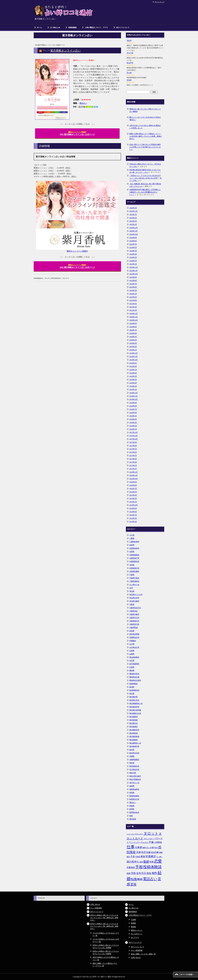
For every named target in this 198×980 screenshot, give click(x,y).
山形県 (132, 651)
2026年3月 (133, 208)
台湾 (131, 588)
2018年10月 (134, 399)
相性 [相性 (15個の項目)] (154, 873)
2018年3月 (133, 423)
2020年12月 (134, 314)
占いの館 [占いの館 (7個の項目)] (150, 848)
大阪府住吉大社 (135, 608)
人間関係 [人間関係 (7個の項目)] (158, 842)
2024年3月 (133, 257)
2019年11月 (134, 356)
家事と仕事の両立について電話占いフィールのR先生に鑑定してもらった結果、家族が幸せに (146, 136)
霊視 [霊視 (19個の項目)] (133, 884)
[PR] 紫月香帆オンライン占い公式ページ (77, 133)
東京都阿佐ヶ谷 (135, 743)
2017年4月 (133, 459)
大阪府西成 (134, 628)
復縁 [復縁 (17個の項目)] (146, 862)
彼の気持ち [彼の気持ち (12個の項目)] (133, 862)
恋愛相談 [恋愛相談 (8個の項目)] (131, 867)
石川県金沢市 (134, 769)
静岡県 (132, 809)
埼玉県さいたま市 (136, 594)
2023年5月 (133, 290)
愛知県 (132, 670)
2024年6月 (133, 248)
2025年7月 (133, 214)
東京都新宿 (134, 717)
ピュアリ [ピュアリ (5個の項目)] (137, 842)
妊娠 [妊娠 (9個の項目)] (148, 852)
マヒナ (129, 40)
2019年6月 (133, 373)
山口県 (132, 644)
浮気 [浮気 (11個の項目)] (133, 873)
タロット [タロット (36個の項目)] (151, 833)
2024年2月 (133, 261)
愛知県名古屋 (134, 677)
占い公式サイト (137, 934)
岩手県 (132, 661)
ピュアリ (130, 63)
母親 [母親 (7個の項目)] (129, 873)
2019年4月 (133, 380)
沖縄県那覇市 (134, 760)
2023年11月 (134, 271)
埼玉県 (132, 591)
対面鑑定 (133, 641)
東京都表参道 (134, 736)
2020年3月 (133, 343)
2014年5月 (133, 518)
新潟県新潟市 (134, 690)
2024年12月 (134, 228)
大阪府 (132, 604)
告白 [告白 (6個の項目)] (156, 848)
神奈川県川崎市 (135, 776)
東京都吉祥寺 (134, 707)
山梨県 (132, 654)
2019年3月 (133, 383)
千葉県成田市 (134, 581)
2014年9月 (133, 508)
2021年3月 (133, 304)
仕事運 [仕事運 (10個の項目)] (139, 847)
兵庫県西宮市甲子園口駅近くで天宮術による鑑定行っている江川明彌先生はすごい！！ (145, 192)
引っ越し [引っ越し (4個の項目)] (159, 857)
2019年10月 (134, 360)
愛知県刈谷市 (134, 674)
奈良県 (132, 631)
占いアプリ (135, 937)
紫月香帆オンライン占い (65, 50)
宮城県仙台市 (134, 637)
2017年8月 (133, 446)
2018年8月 (133, 406)
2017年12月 (134, 432)
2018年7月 (133, 409)
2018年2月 (133, 426)
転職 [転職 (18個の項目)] (134, 879)
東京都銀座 (134, 740)
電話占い (83, 103)
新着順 (133, 923)
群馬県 (132, 793)
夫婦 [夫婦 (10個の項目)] (138, 852)
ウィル (129, 73)
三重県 (132, 538)
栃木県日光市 (134, 753)
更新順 (133, 927)
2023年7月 (133, 284)
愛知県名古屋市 (135, 680)
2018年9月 (133, 403)
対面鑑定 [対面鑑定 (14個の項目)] (151, 856)
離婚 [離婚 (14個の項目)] (140, 879)
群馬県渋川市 (134, 799)
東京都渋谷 (134, 723)
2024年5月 (133, 251)
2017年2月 (133, 465)
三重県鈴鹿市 (134, 542)
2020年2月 (133, 347)
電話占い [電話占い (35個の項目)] (150, 879)
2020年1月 (133, 350)
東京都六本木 (134, 700)
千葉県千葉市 (134, 578)
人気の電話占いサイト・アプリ (96, 28)
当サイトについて (123, 28)
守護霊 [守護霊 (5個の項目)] (138, 857)
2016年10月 (134, 479)
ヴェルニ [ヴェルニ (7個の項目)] (145, 842)
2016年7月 (133, 489)
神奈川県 (133, 773)
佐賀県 (132, 545)
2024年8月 (133, 241)
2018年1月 (133, 429)
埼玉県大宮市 (134, 598)
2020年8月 (133, 327)
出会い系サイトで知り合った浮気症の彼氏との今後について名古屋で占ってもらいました (145, 147)
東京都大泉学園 (135, 710)
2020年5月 (133, 337)
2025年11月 (134, 211)
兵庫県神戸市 (134, 558)
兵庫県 (132, 552)
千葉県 (132, 575)
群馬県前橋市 (134, 796)
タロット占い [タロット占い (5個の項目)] (148, 839)
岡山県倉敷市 (134, 657)
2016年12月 (134, 472)
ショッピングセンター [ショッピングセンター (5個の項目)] (135, 834)
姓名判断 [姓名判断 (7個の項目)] (155, 852)
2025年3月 (133, 218)
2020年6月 (133, 333)
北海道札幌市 (134, 571)
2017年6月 (133, 452)
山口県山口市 (134, 647)
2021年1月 (133, 310)
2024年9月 (133, 238)
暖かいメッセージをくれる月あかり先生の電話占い (145, 118)
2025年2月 (133, 221)
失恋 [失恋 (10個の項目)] (144, 852)
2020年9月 (133, 323)
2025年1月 (133, 224)
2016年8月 (133, 485)
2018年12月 (134, 393)
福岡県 (132, 786)
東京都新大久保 (135, 713)
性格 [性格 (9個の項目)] (152, 862)
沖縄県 (132, 756)
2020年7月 (133, 330)
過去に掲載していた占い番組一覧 (143, 954)
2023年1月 (133, 294)
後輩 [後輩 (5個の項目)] (141, 862)
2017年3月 (133, 462)
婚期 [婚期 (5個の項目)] (161, 852)
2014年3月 (133, 522)
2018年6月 (133, 413)
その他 (132, 535)
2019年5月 (133, 376)
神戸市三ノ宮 (134, 783)
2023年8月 (133, 281)
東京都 (132, 694)
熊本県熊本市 (134, 766)
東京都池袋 (134, 720)
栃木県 (132, 750)
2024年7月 (133, 244)
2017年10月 (134, 439)
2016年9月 (133, 482)
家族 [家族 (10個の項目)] (143, 857)
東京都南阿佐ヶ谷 (136, 703)
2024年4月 (133, 254)
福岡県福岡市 (134, 789)
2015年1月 (133, 502)
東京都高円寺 (134, 746)
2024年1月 (133, 264)
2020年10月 (134, 320)
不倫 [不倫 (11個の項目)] (151, 842)
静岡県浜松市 (134, 812)
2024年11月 (134, 231)
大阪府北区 (134, 611)
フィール (130, 53)
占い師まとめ (55, 28)
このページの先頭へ (186, 974)
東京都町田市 (134, 730)
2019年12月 (134, 353)
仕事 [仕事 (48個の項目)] (131, 847)
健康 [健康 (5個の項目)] (144, 848)
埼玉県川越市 (134, 601)
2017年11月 (134, 436)
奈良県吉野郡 (134, 634)
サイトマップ (159, 2)
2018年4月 (133, 419)
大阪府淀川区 (134, 624)
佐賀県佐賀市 (134, 548)
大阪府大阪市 (134, 614)
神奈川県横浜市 (135, 779)
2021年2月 (133, 307)
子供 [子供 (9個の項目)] (133, 857)
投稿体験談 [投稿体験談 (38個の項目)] (152, 867)
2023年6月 (133, 287)
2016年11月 (134, 475)
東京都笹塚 (134, 733)
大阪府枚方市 (134, 621)
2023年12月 (134, 267)
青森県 (132, 806)
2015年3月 (133, 498)
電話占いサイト (137, 930)
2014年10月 (134, 505)
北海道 (132, 565)
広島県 (132, 667)
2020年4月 (133, 340)
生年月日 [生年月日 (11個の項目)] (141, 873)
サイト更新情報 (96, 908)
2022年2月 (133, 297)
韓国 (131, 816)
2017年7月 (133, 449)
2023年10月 (134, 274)
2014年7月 (133, 515)
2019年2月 (133, 386)
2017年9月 (133, 442)
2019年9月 (133, 363)
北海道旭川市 (134, 568)
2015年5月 (133, 492)
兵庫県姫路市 (134, 555)
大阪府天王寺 (134, 618)
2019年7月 (133, 370)
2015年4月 (133, 495)
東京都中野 (134, 697)
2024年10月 (134, 234)
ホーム (39, 28)
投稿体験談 (72, 28)
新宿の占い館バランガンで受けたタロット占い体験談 (145, 110)
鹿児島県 (133, 819)
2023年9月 (133, 277)
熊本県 (132, 763)
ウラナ (129, 80)
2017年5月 (133, 456)
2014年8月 (133, 512)
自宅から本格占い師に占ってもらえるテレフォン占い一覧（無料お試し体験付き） (104, 918)
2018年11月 (134, 396)
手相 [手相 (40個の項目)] (139, 867)
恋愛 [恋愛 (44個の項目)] (158, 861)
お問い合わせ (95, 904)
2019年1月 (133, 389)
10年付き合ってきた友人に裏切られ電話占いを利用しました (145, 127)
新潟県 (132, 687)
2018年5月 (133, 416)
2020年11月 (134, 317)
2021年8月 (133, 300)
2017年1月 (133, 469)
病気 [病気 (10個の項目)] (149, 873)
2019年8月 (133, 366)
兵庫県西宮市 (134, 561)
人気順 (133, 920)
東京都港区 (134, 727)
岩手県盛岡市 (134, 664)
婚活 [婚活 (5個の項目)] (128, 857)
